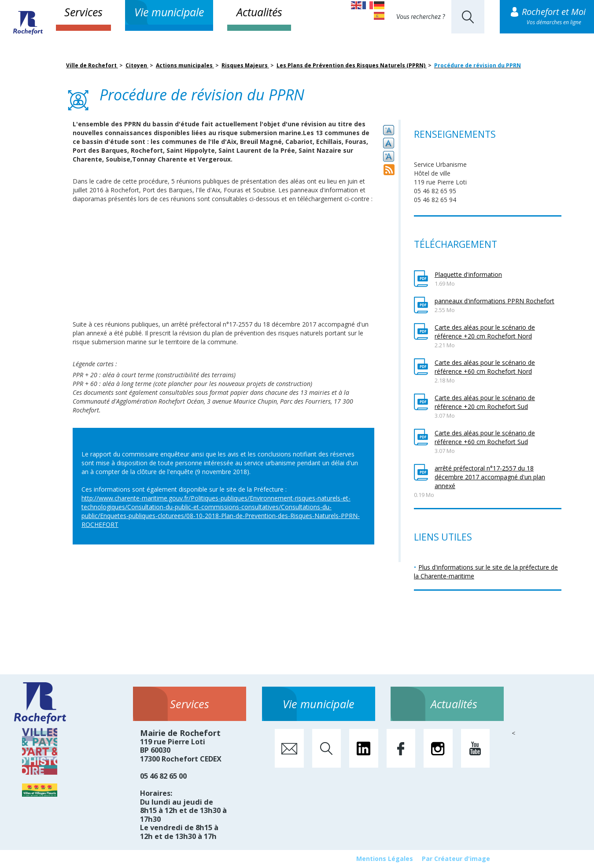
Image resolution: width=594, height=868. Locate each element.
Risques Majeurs (245, 65)
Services (83, 12)
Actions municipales (185, 65)
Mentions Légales (385, 859)
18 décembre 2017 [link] (290, 324)
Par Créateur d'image (456, 859)
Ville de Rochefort (92, 65)
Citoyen (137, 65)
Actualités (259, 12)
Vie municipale (169, 12)
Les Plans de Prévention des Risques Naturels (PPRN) (352, 65)
